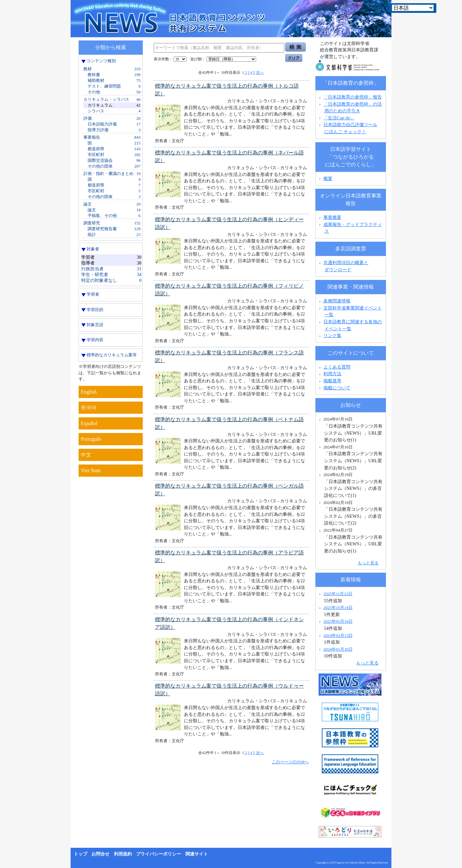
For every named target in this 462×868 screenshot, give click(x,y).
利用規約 (123, 854)
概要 (328, 178)
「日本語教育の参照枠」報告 (353, 97)
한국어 (89, 408)
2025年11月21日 (338, 594)
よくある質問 (337, 367)
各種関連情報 (334, 301)
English (89, 392)
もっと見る (368, 563)
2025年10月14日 (338, 608)
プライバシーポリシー (158, 854)
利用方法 (332, 374)
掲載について (337, 388)
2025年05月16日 (338, 621)
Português (91, 439)
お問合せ (100, 854)
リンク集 (332, 335)
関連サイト (197, 854)
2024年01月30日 (338, 649)
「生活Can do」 (339, 118)
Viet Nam (91, 470)
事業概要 (332, 217)
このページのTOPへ (290, 762)
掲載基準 (332, 381)
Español (89, 423)
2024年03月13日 (338, 635)
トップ (81, 854)
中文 (86, 455)
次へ (260, 73)
